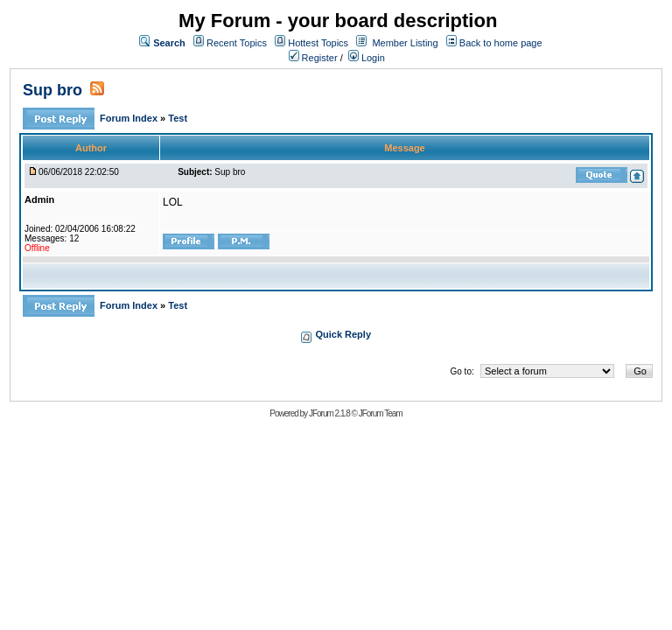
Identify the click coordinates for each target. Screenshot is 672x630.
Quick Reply (343, 334)
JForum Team (381, 413)
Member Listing (405, 43)
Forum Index (130, 118)
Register (313, 58)
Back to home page (501, 43)
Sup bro (52, 90)
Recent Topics (237, 43)
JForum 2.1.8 (329, 413)
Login (367, 58)
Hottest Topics (318, 43)
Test (178, 118)
